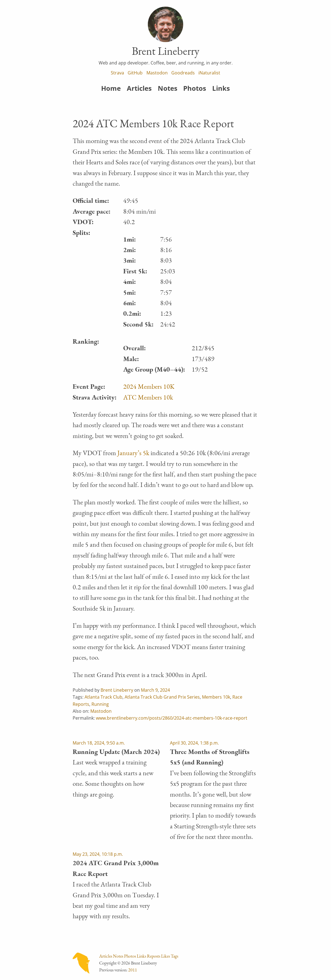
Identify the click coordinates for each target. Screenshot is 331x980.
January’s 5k (133, 453)
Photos (195, 88)
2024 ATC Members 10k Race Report (153, 123)
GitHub (135, 73)
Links (221, 88)
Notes (168, 88)
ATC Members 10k (148, 397)
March (148, 690)
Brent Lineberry (117, 690)
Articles (139, 88)
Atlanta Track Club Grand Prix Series (162, 697)
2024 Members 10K (149, 386)
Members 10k (216, 697)
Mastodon (157, 73)
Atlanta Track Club (103, 697)
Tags (174, 956)
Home (111, 88)
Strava (117, 73)
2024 (165, 690)
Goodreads (183, 73)
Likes (165, 956)
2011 (133, 970)
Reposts (154, 956)
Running (100, 704)
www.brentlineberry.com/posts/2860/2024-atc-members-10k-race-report (172, 718)
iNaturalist (209, 73)
